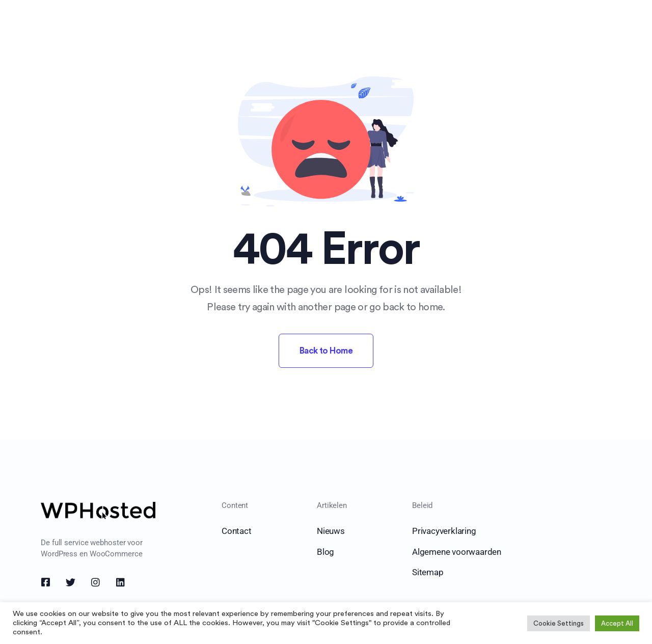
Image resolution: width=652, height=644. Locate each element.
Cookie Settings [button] (559, 623)
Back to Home (326, 351)
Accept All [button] (617, 623)
